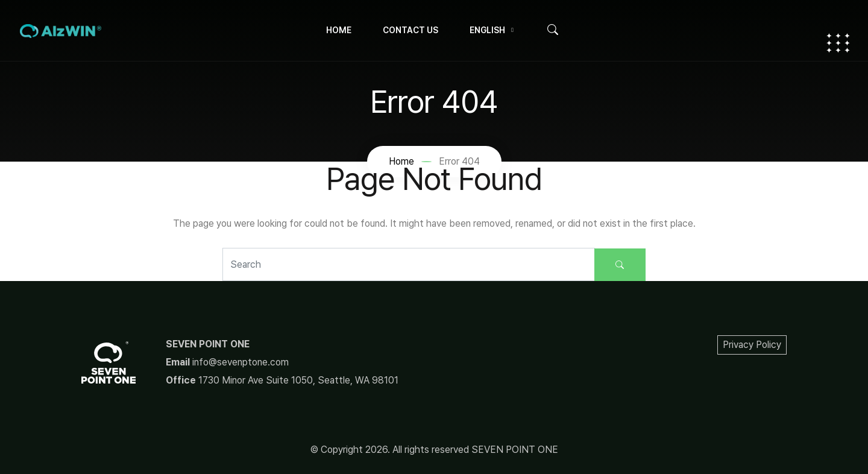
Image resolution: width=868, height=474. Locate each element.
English (487, 30)
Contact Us (410, 30)
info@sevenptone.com (241, 362)
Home (339, 30)
